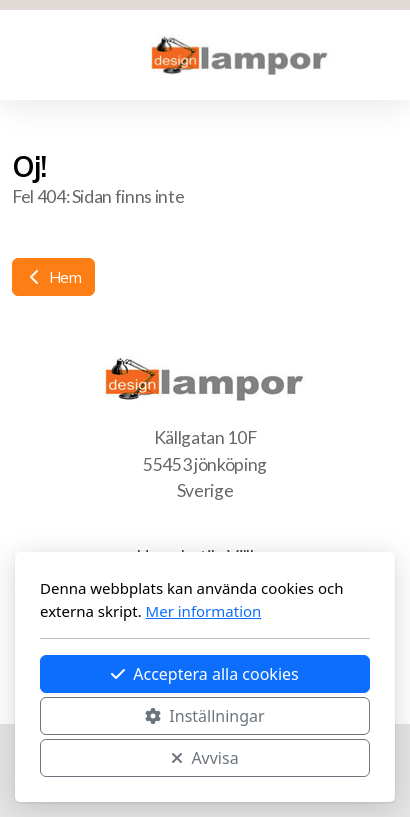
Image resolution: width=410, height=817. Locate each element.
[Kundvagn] (92, 55)
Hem (53, 277)
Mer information (204, 611)
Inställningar (204, 716)
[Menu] (52, 55)
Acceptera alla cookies (204, 674)
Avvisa (204, 758)
